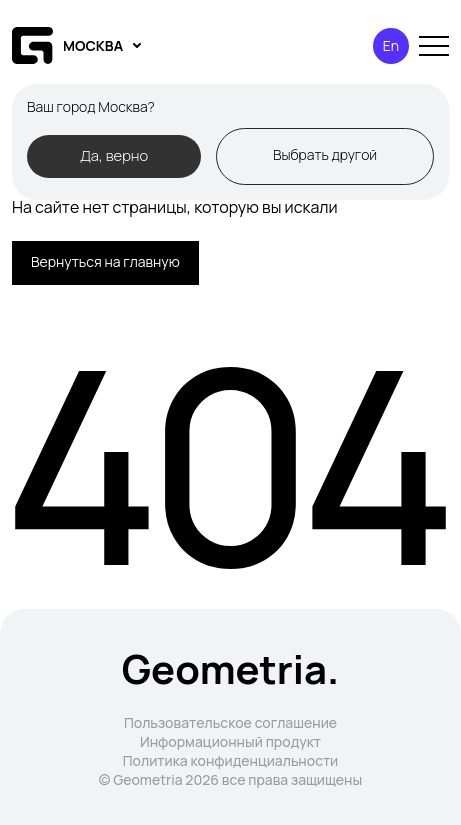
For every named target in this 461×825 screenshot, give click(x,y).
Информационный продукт (230, 741)
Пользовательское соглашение (230, 722)
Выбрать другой (325, 154)
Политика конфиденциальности (231, 760)
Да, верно (114, 155)
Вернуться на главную (105, 261)
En (391, 45)
